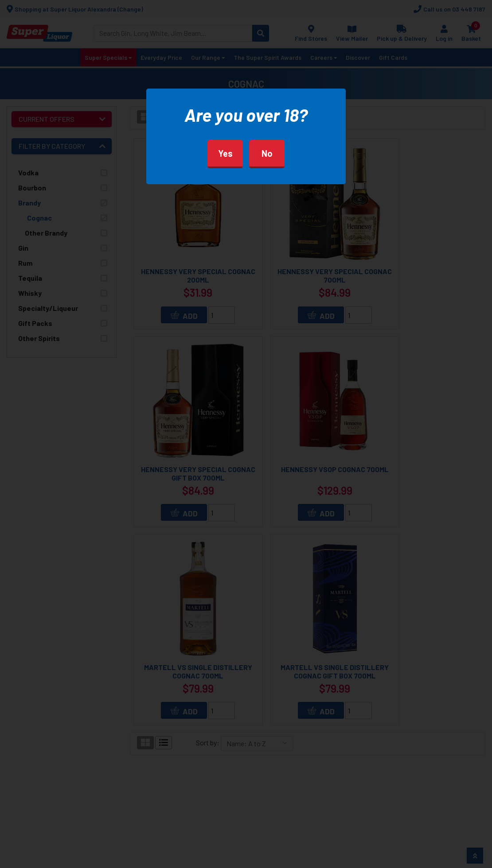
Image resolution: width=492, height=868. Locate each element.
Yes (225, 153)
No (267, 153)
